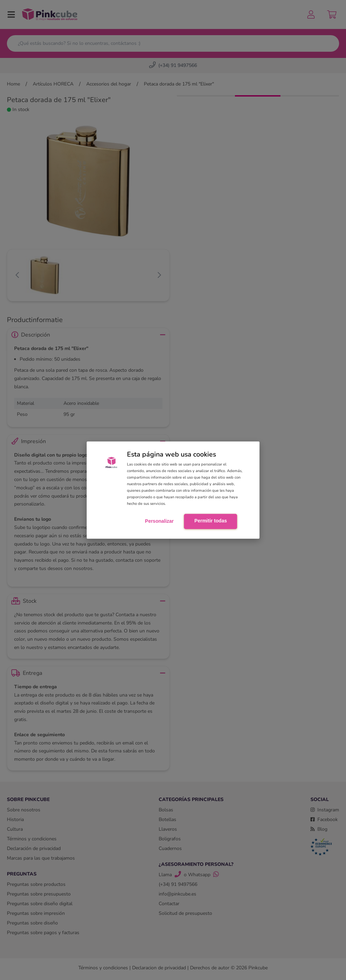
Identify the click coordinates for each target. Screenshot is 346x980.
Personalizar (159, 521)
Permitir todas (211, 521)
